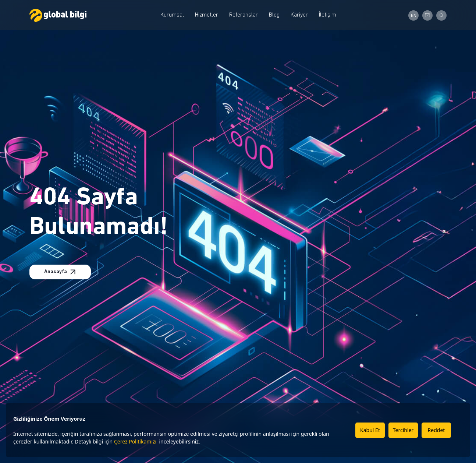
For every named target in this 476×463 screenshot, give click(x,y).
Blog (274, 15)
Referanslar (244, 15)
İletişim (328, 15)
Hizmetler (207, 15)
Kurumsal (172, 15)
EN (414, 16)
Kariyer (299, 15)
